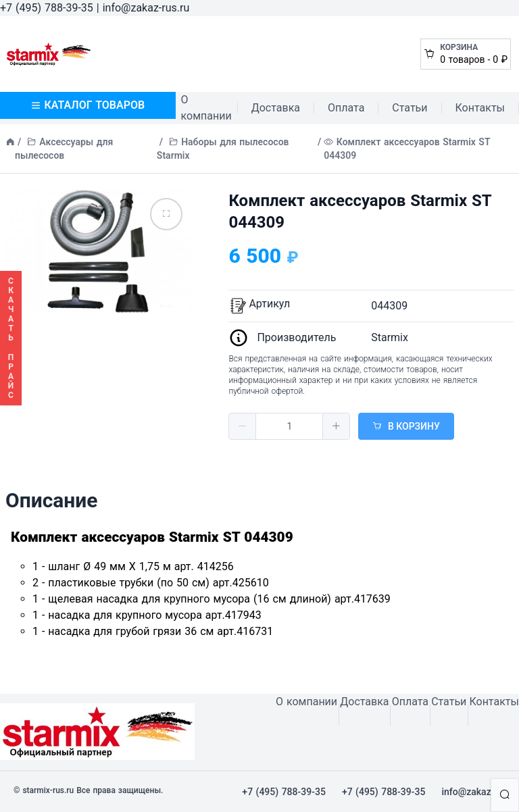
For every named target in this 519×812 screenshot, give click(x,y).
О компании (206, 108)
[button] (243, 426)
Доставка (276, 108)
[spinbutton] (289, 426)
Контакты (480, 108)
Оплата (346, 108)
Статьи (410, 108)
